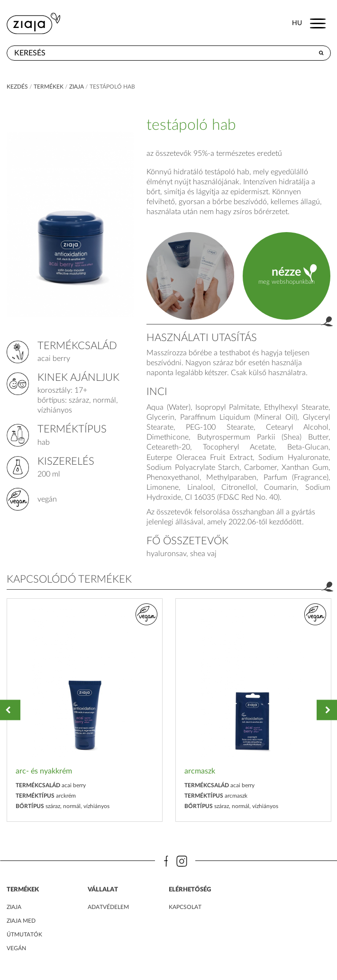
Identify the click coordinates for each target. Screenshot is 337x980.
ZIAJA (14, 907)
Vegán (16, 948)
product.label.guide (190, 276)
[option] (85, 710)
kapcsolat (185, 907)
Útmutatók (24, 935)
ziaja (77, 87)
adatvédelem (108, 907)
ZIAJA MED (21, 921)
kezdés (17, 87)
